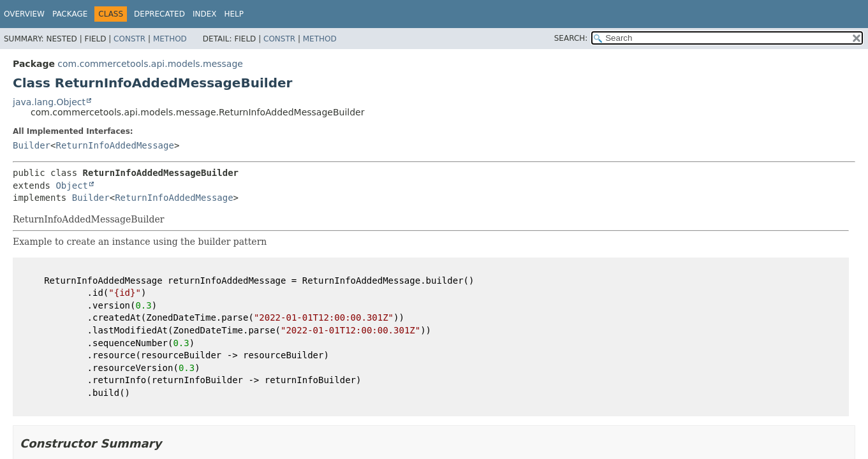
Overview (24, 14)
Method (170, 39)
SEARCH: (571, 38)
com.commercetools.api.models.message (150, 64)
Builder (32, 145)
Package (70, 14)
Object (72, 186)
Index (205, 14)
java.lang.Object (49, 102)
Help (234, 14)
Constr (129, 39)
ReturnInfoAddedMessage (114, 145)
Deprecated (159, 14)
